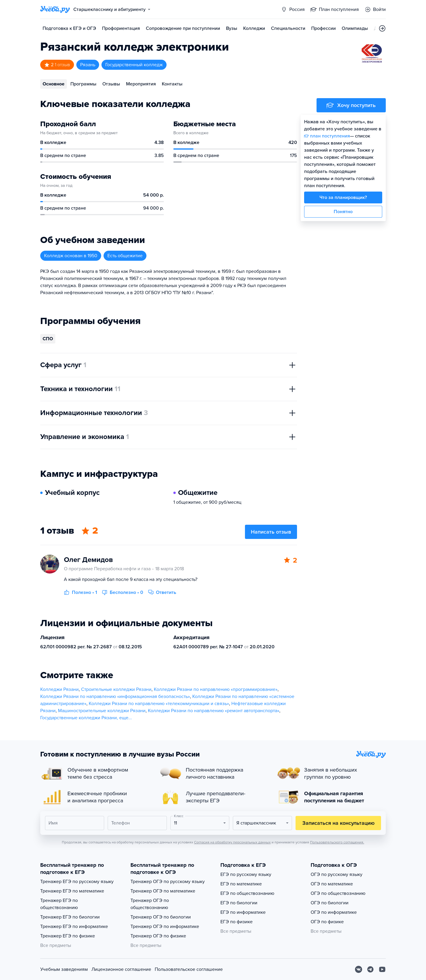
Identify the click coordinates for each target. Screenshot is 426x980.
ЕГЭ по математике (241, 884)
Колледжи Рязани (59, 689)
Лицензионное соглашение (121, 969)
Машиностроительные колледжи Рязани (102, 711)
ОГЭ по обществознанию (338, 893)
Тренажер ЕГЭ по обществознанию (59, 904)
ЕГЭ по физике (237, 922)
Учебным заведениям (64, 969)
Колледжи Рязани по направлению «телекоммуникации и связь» (159, 704)
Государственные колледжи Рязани (79, 718)
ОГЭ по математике (332, 884)
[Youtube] (382, 969)
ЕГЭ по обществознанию (247, 893)
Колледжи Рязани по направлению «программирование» (216, 689)
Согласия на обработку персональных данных (232, 842)
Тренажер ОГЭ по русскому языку (168, 882)
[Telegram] (370, 969)
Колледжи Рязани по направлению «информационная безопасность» (115, 696)
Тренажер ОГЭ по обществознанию (150, 904)
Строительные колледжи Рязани (116, 689)
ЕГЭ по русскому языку (246, 874)
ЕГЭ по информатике (243, 912)
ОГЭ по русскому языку (337, 874)
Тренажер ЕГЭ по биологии (70, 917)
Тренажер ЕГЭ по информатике (74, 926)
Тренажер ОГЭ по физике (158, 936)
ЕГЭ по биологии (239, 903)
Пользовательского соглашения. (337, 842)
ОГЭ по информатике (334, 912)
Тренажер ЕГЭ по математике (72, 891)
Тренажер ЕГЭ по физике (68, 936)
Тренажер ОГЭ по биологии (161, 917)
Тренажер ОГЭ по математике (163, 891)
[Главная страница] (55, 9)
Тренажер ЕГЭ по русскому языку (77, 882)
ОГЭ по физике (327, 922)
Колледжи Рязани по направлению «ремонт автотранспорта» (214, 711)
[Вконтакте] (359, 969)
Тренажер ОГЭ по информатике (165, 926)
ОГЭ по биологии (330, 903)
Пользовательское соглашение (189, 969)
